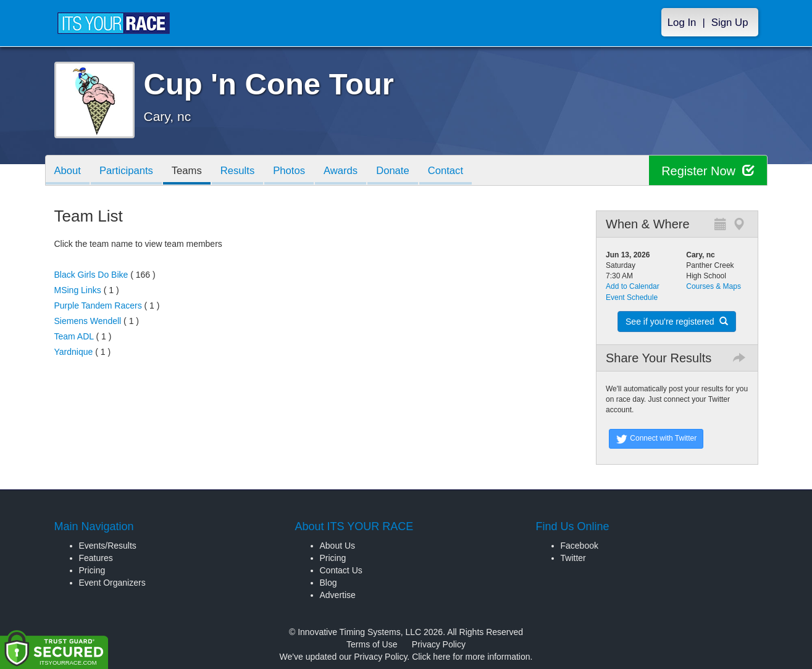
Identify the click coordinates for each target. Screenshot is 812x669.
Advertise (338, 595)
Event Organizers (112, 583)
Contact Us (341, 570)
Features (96, 558)
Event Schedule (632, 297)
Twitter (573, 558)
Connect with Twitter (656, 439)
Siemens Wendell (88, 321)
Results (243, 171)
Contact (457, 171)
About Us (338, 546)
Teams (190, 171)
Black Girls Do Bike (91, 275)
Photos (296, 171)
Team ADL (74, 336)
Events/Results (108, 546)
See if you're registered (677, 322)
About (69, 171)
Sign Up (730, 23)
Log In (682, 23)
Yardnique (74, 352)
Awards (349, 171)
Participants (128, 171)
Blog (329, 583)
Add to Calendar (633, 286)
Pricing (92, 570)
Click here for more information (471, 657)
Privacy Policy (439, 644)
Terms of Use (372, 644)
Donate (403, 171)
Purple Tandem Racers (98, 305)
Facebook (580, 546)
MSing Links (78, 290)
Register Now (708, 171)
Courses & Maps (714, 286)
